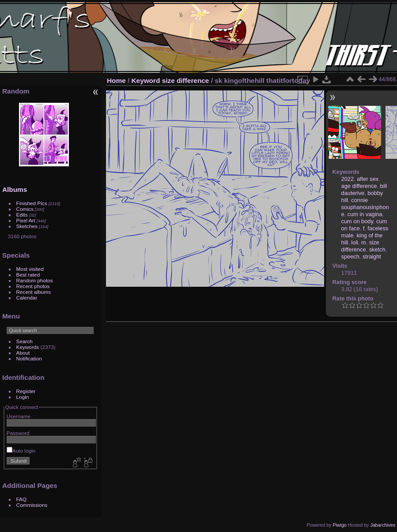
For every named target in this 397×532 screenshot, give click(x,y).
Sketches (27, 226)
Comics (25, 209)
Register (26, 391)
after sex (368, 179)
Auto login (21, 451)
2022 (348, 179)
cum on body (357, 221)
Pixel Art (26, 220)
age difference (359, 186)
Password (18, 433)
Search (25, 341)
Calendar (27, 298)
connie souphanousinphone (365, 207)
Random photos (35, 280)
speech (350, 257)
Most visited (30, 269)
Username (19, 416)
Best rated (28, 275)
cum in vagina (365, 214)
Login (23, 397)
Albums (15, 189)
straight (372, 257)
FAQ (22, 499)
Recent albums (34, 292)
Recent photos (33, 286)
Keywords (28, 347)
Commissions (32, 505)
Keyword (146, 81)
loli (355, 242)
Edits (22, 215)
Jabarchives (383, 525)
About (23, 353)
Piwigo (339, 525)
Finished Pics (32, 203)
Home (116, 81)
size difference (186, 81)
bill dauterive (364, 189)
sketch (377, 249)
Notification (29, 358)
